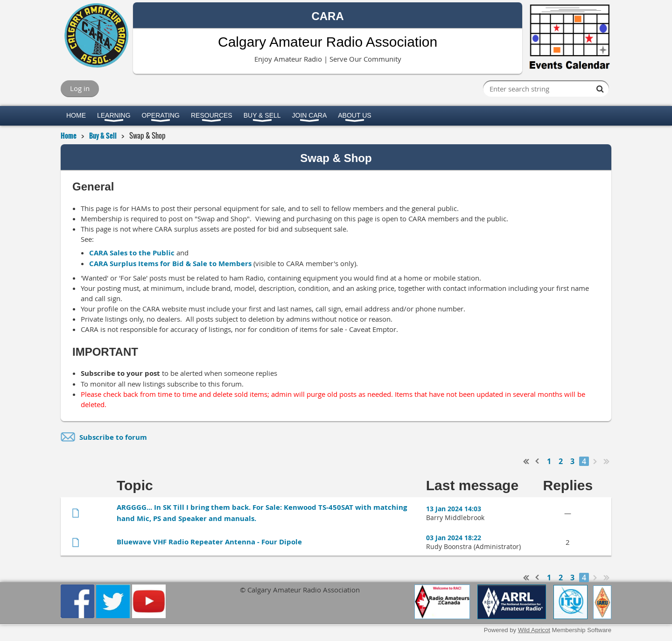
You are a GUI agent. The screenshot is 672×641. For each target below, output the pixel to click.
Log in (80, 88)
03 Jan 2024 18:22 (454, 538)
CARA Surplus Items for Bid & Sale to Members (170, 264)
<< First (526, 461)
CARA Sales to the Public (132, 253)
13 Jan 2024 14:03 (454, 509)
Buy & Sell (103, 135)
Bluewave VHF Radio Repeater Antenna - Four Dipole (209, 542)
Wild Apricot (534, 630)
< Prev (538, 461)
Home (69, 135)
